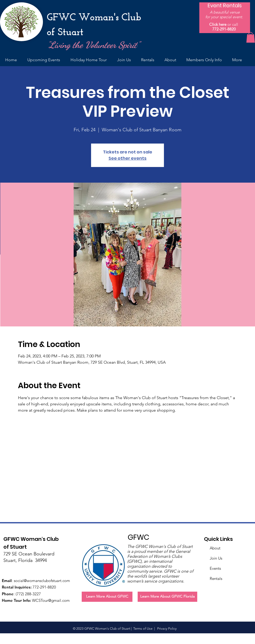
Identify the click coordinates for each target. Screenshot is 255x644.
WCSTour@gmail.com (51, 600)
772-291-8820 (224, 29)
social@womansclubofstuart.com (42, 581)
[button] (251, 37)
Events (215, 568)
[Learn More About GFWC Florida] (167, 597)
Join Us (216, 558)
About (215, 548)
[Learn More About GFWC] (107, 597)
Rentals (216, 578)
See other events (127, 158)
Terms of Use (143, 628)
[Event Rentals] (225, 5)
